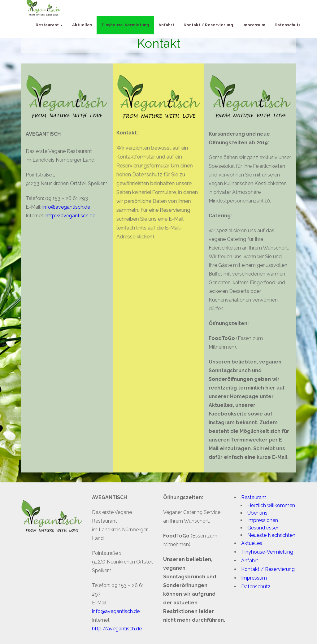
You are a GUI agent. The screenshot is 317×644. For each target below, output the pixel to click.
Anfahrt (166, 25)
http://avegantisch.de (69, 216)
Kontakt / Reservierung (208, 25)
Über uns (257, 513)
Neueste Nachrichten (271, 535)
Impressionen (263, 520)
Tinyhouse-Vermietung (125, 25)
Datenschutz (288, 25)
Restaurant (49, 25)
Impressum (254, 25)
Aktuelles (82, 25)
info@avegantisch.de (65, 207)
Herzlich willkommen (271, 505)
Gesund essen (263, 528)
